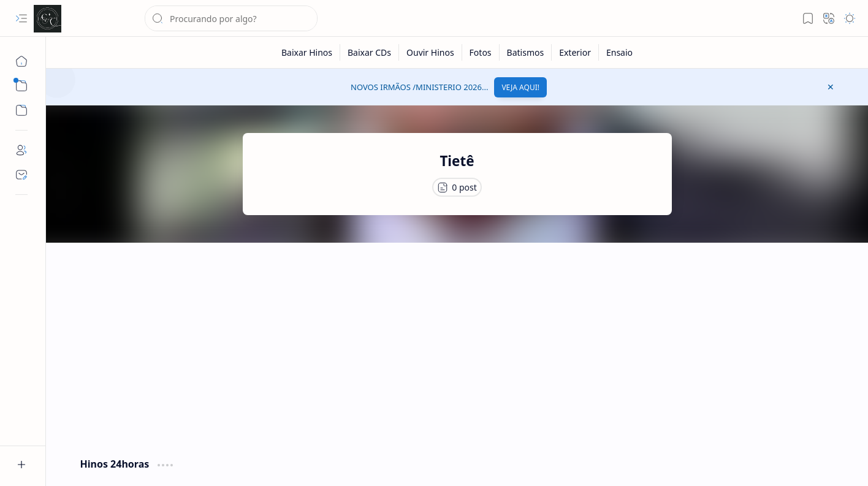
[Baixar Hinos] (307, 52)
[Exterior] (575, 52)
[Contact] (21, 175)
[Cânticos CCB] (48, 19)
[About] (21, 150)
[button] (21, 18)
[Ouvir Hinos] (431, 52)
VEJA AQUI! (520, 87)
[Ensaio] (619, 52)
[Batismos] (526, 52)
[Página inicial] (21, 61)
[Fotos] (481, 52)
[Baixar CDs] (370, 52)
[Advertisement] (457, 347)
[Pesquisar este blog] (231, 18)
